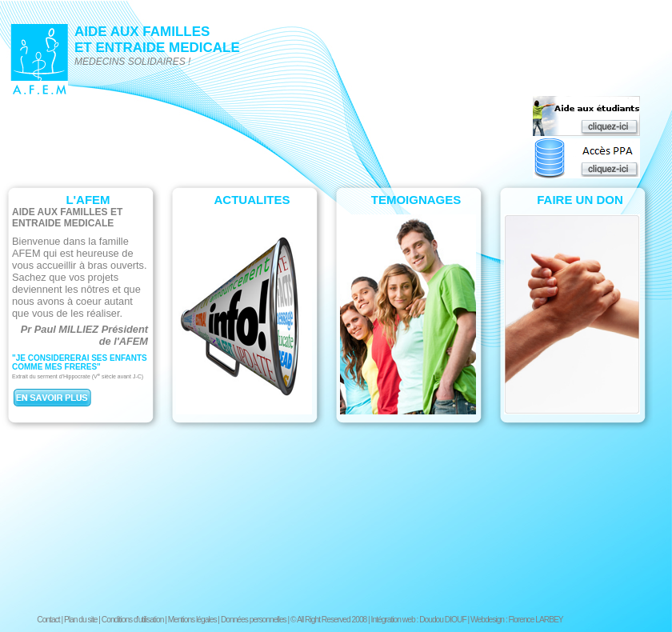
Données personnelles (254, 620)
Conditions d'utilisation (133, 620)
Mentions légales (192, 620)
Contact (48, 620)
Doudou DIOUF (443, 620)
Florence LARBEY (536, 620)
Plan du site (80, 620)
